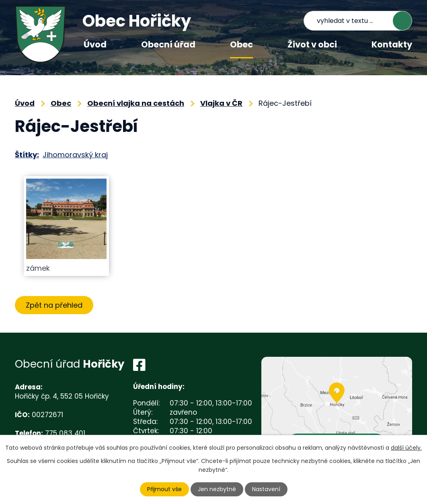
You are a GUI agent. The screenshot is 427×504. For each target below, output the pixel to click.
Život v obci (312, 44)
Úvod (95, 44)
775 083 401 (65, 433)
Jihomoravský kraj (75, 155)
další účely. (406, 448)
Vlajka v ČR (221, 103)
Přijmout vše (164, 489)
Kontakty (392, 44)
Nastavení (266, 489)
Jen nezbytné (217, 489)
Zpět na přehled (54, 305)
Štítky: (27, 155)
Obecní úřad (168, 44)
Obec (241, 44)
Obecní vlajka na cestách (136, 103)
